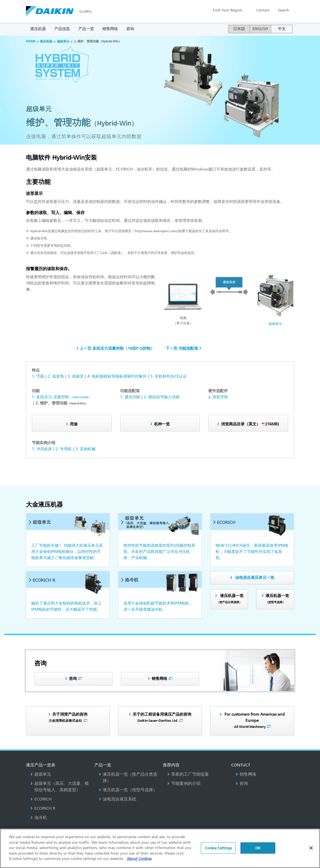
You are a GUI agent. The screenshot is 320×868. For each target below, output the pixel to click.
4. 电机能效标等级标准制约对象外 (117, 376)
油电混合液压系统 (118, 799)
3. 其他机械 (85, 449)
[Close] (311, 848)
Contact (263, 10)
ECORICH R (43, 808)
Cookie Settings (218, 848)
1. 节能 (38, 376)
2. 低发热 (56, 376)
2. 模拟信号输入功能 (162, 397)
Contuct (241, 765)
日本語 (239, 29)
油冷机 (39, 817)
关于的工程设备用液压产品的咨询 (162, 717)
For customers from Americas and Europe (254, 720)
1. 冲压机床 (42, 449)
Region (228, 10)
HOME (31, 41)
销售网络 (110, 29)
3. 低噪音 (76, 376)
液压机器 (38, 29)
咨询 (130, 29)
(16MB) (250, 424)
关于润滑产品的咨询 (68, 717)
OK (258, 848)
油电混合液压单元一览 (255, 578)
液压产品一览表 (41, 765)
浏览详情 (220, 397)
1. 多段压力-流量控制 (61, 397)
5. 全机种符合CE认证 (169, 376)
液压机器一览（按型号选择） (128, 790)
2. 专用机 (64, 449)
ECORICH (41, 799)
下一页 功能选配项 (182, 348)
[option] (160, 90)
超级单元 (63, 41)
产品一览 (86, 29)
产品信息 (62, 29)
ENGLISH (260, 29)
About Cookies (139, 859)
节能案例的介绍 (184, 783)
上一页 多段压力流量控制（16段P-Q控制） (117, 348)
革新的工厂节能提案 (188, 774)
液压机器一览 (230, 599)
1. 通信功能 (130, 397)
